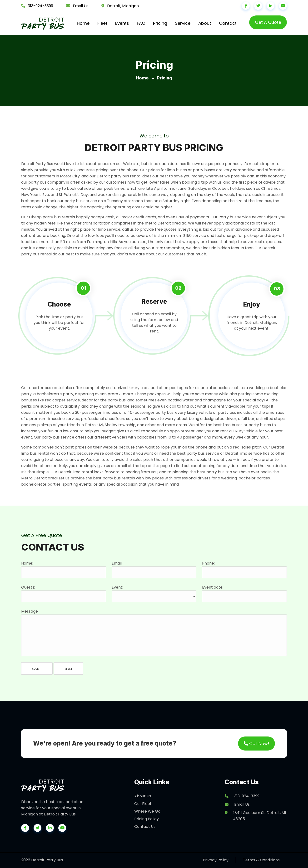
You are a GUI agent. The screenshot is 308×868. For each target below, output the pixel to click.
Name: (27, 563)
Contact (228, 23)
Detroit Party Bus (37, 164)
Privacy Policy (216, 860)
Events (122, 23)
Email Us (81, 6)
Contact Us (145, 827)
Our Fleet (143, 804)
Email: (117, 563)
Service (183, 23)
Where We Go (147, 811)
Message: (30, 611)
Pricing (160, 23)
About (205, 23)
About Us (143, 796)
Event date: (213, 587)
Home (83, 23)
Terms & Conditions (261, 860)
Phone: (208, 563)
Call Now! (256, 744)
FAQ (141, 23)
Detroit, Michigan (123, 6)
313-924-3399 (40, 6)
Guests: (28, 587)
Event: (117, 587)
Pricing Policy (147, 819)
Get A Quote (268, 22)
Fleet (102, 23)
